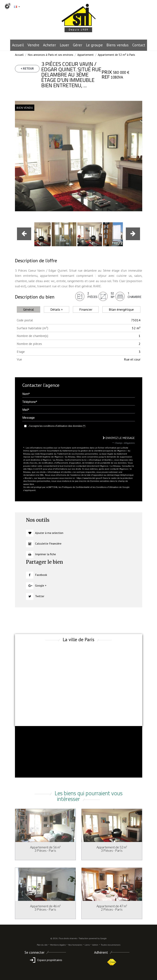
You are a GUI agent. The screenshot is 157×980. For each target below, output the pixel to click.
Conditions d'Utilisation (107, 487)
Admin (95, 945)
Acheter (50, 45)
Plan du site (42, 945)
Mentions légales (58, 945)
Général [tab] (29, 309)
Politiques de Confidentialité (76, 487)
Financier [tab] (86, 309)
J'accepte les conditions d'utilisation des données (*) (57, 426)
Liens (87, 945)
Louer (64, 45)
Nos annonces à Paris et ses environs (50, 55)
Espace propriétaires (45, 960)
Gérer (78, 45)
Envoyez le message (119, 438)
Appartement (86, 55)
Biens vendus (118, 45)
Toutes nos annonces (111, 945)
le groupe (94, 45)
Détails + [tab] (57, 309)
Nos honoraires (75, 945)
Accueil (18, 45)
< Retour (27, 68)
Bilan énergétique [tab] (121, 309)
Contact (139, 45)
